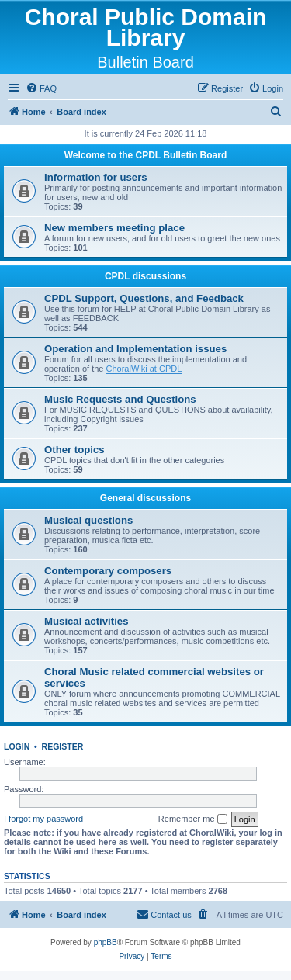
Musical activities (86, 621)
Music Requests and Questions (120, 399)
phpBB (106, 942)
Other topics (74, 450)
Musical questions (88, 520)
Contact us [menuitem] (164, 914)
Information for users (96, 177)
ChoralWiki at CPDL (144, 369)
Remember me (193, 819)
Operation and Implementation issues (135, 349)
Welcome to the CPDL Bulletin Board (146, 155)
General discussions (145, 498)
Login (17, 746)
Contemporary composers (108, 571)
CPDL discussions (145, 276)
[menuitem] (41, 88)
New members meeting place (114, 228)
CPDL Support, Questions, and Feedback (144, 298)
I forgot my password (43, 819)
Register (63, 746)
